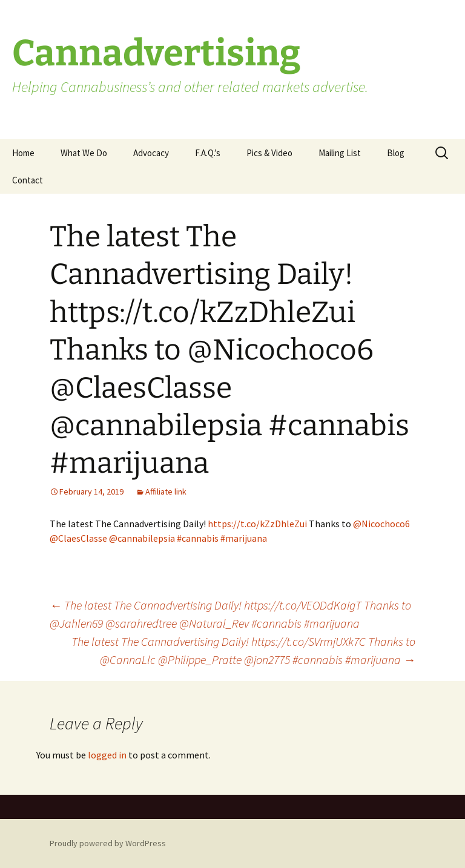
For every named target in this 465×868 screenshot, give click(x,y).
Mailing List (340, 153)
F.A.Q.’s (208, 153)
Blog (396, 153)
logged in (107, 755)
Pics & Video (269, 153)
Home (23, 153)
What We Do (84, 153)
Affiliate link (166, 492)
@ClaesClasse (78, 538)
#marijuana (244, 538)
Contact (28, 180)
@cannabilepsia (142, 538)
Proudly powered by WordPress (108, 843)
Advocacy (151, 153)
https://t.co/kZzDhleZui (257, 524)
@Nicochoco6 (381, 524)
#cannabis (198, 538)
